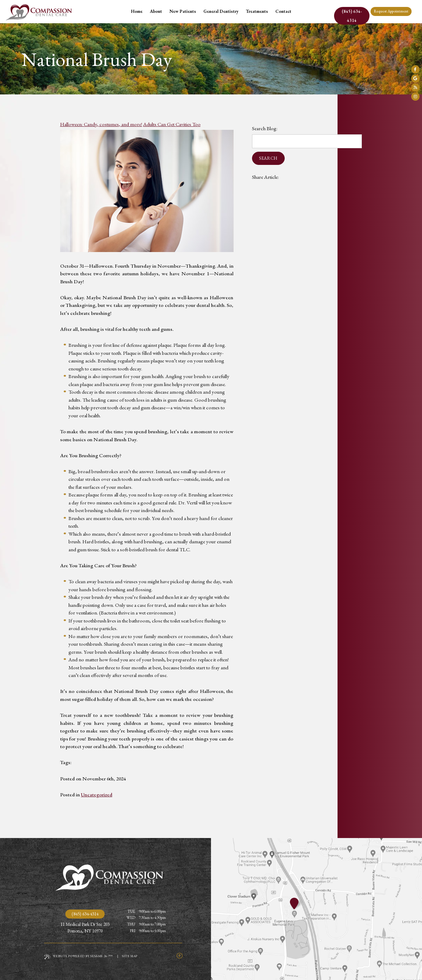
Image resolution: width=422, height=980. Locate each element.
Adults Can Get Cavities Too (172, 124)
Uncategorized (97, 794)
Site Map (130, 956)
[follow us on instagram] (415, 97)
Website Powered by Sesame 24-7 (79, 957)
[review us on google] (415, 78)
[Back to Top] (179, 956)
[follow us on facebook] (415, 69)
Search (268, 158)
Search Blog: (265, 128)
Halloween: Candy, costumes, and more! (101, 124)
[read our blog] (415, 87)
